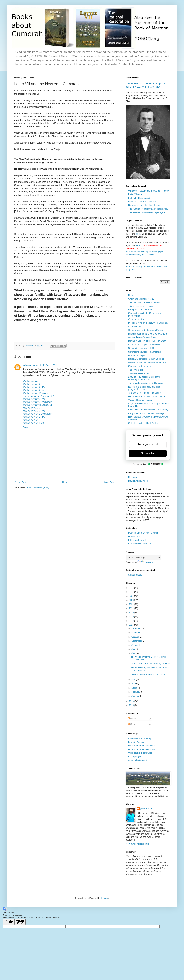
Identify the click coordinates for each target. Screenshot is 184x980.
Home (65, 482)
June (134, 653)
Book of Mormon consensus (141, 746)
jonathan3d (146, 809)
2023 (132, 600)
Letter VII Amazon (137, 194)
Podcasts (133, 477)
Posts (132, 719)
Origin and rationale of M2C (141, 299)
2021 (132, 608)
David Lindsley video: (138, 481)
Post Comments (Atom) (38, 487)
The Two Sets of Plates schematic (144, 302)
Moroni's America (136, 742)
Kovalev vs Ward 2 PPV (34, 417)
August (135, 645)
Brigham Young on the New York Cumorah (148, 334)
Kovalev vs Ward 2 (31, 408)
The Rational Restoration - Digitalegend (147, 212)
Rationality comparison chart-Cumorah (146, 359)
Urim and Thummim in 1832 (141, 348)
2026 (132, 588)
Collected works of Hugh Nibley (143, 423)
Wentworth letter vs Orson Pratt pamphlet (148, 363)
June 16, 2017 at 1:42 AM (45, 365)
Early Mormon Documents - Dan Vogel (146, 413)
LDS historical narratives (140, 544)
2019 (132, 617)
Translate (145, 562)
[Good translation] (9, 922)
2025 (132, 592)
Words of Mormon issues (140, 400)
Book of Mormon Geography (142, 749)
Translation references (139, 373)
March (135, 688)
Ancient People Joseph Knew (142, 337)
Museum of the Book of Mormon (143, 533)
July (134, 649)
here (138, 234)
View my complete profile (137, 844)
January (136, 696)
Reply (25, 427)
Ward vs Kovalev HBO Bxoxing (37, 405)
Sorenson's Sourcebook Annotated (145, 352)
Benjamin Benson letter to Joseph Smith (147, 341)
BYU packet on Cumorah (140, 310)
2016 (132, 701)
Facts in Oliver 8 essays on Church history (148, 410)
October (136, 637)
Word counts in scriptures (140, 753)
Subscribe (148, 453)
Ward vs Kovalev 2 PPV (34, 387)
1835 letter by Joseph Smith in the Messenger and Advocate (144, 378)
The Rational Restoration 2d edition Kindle (148, 209)
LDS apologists (135, 756)
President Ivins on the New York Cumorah (148, 323)
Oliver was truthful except (140, 738)
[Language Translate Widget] (143, 558)
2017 (132, 625)
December (137, 628)
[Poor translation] (20, 922)
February (136, 692)
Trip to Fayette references (140, 306)
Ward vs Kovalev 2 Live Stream (37, 402)
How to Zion (134, 537)
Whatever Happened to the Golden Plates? (149, 191)
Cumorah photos (136, 319)
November (137, 633)
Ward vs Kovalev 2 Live (34, 399)
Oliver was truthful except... (141, 366)
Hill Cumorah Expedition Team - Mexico (147, 397)
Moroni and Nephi (137, 355)
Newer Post (21, 482)
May (134, 680)
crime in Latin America (139, 760)
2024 (132, 596)
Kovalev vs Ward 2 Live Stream (37, 414)
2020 (132, 612)
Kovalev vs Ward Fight (33, 423)
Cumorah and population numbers (144, 345)
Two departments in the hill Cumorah (146, 383)
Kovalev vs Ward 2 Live (34, 411)
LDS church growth (137, 540)
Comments (134, 724)
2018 (132, 621)
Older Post (109, 482)
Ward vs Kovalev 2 (31, 384)
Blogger (105, 898)
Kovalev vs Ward (31, 420)
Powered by (148, 464)
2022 (132, 604)
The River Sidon (136, 370)
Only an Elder (135, 327)
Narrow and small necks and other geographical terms (144, 388)
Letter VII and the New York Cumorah (149, 674)
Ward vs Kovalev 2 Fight (34, 390)
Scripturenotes (135, 575)
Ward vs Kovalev (31, 381)
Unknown (27, 365)
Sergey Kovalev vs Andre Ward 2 (38, 396)
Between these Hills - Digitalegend (144, 205)
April (134, 684)
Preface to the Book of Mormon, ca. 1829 (150, 664)
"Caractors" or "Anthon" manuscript (145, 393)
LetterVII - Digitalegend (139, 198)
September (137, 641)
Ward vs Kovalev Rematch (35, 393)
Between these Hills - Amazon (142, 202)
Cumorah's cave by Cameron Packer (146, 330)
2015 (132, 705)
